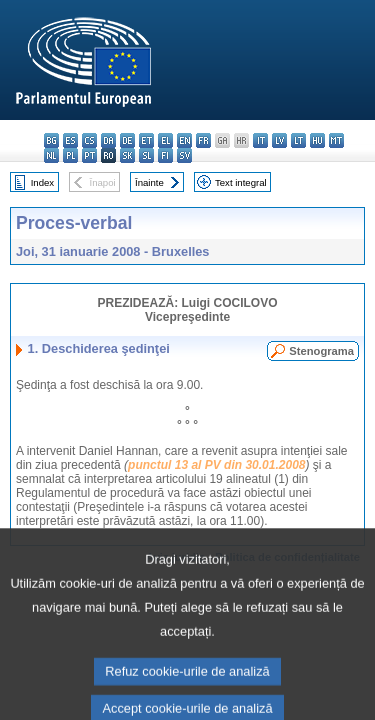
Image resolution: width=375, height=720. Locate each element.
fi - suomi (165, 155)
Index (42, 182)
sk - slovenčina (127, 155)
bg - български (51, 140)
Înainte (149, 182)
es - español (70, 140)
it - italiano (260, 140)
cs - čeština (89, 140)
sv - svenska (184, 155)
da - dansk (108, 140)
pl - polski (70, 155)
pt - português (89, 155)
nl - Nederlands (51, 155)
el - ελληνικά (165, 140)
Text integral (241, 182)
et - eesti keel (146, 140)
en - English (184, 140)
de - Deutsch (127, 140)
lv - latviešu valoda (279, 140)
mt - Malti (336, 140)
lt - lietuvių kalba (298, 140)
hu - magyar (317, 140)
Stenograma (321, 351)
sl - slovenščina (146, 155)
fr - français (203, 140)
